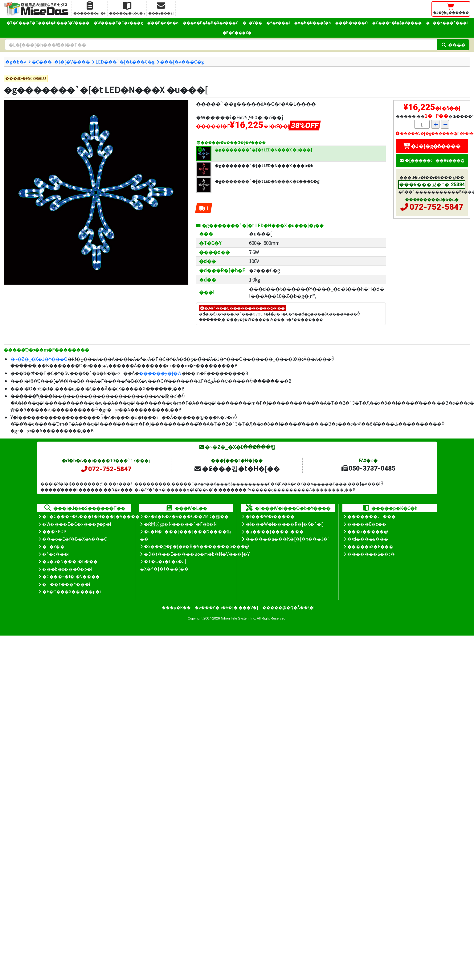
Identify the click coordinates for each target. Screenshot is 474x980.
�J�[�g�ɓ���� (432, 146)
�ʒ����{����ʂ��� (275, 531)
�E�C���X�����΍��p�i (72, 591)
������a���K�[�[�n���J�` (288, 539)
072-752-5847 (436, 207)
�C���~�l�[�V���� (397, 23)
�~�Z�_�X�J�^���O (39, 359)
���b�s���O (351, 23)
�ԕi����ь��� (368, 539)
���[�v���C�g (182, 62)
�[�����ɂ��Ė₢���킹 (432, 160)
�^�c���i (278, 23)
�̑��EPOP (54, 531)
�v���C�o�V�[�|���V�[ (227, 607)
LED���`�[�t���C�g (125, 62)
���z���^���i (447, 23)
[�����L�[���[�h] (221, 45)
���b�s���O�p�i (67, 569)
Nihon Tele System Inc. (239, 618)
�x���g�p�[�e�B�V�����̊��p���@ (196, 546)
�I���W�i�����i (271, 516)
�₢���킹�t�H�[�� (237, 468)
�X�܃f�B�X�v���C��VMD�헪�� (186, 516)
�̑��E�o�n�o (163, 23)
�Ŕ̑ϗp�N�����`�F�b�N (180, 524)
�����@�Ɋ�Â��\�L (289, 607)
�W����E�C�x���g (118, 23)
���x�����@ (368, 531)
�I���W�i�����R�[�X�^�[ (284, 524)
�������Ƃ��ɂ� (371, 554)
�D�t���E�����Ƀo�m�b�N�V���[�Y (197, 554)
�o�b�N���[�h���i (70, 561)
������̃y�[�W (160, 373)
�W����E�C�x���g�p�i (77, 524)
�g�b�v (16, 62)
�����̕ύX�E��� (370, 546)
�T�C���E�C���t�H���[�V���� (48, 23)
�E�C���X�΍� (237, 33)
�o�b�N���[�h (312, 23)
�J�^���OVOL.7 (248, 314)
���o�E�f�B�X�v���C (210, 23)
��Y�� (252, 23)
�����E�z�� (367, 524)
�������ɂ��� (372, 516)
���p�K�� (176, 607)
